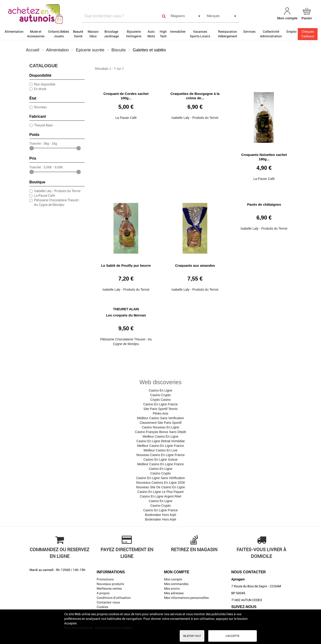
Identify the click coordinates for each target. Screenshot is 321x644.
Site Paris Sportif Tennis (160, 409)
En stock (40, 89)
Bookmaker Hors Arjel (160, 515)
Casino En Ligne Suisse (160, 460)
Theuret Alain (43, 125)
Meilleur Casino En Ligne (161, 436)
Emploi (292, 32)
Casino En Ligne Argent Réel (161, 496)
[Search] (164, 16)
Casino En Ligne (160, 390)
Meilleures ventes (109, 588)
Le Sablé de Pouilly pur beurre (126, 265)
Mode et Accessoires (36, 34)
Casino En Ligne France (160, 404)
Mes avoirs (172, 588)
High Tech (163, 34)
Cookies (102, 607)
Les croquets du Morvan (126, 315)
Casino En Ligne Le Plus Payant (160, 492)
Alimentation (14, 32)
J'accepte (232, 636)
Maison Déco (93, 34)
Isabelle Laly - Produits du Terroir (57, 191)
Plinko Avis (160, 413)
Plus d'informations (79, 628)
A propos (103, 593)
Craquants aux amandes (195, 265)
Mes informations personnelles (186, 598)
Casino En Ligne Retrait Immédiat (160, 441)
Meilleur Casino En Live (160, 450)
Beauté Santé (78, 34)
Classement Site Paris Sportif (160, 423)
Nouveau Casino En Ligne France (160, 455)
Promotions (105, 579)
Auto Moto (151, 34)
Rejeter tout (192, 636)
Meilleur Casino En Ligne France (160, 446)
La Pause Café (44, 196)
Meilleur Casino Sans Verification (160, 418)
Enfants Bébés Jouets (59, 34)
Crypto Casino (160, 400)
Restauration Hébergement (228, 34)
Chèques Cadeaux (308, 34)
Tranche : (36, 143)
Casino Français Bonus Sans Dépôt (161, 432)
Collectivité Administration (271, 34)
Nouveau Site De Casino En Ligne (160, 487)
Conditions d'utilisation (114, 598)
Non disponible (45, 84)
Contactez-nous (108, 602)
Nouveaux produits (110, 584)
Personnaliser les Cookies (114, 628)
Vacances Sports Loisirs (200, 34)
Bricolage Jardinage (111, 34)
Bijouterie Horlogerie (134, 34)
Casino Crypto (160, 395)
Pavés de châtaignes (264, 204)
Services (249, 32)
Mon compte (173, 579)
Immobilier (178, 32)
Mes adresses (174, 593)
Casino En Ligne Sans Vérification (161, 478)
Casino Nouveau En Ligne (160, 427)
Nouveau (40, 107)
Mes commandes (176, 584)
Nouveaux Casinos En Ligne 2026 (161, 483)
